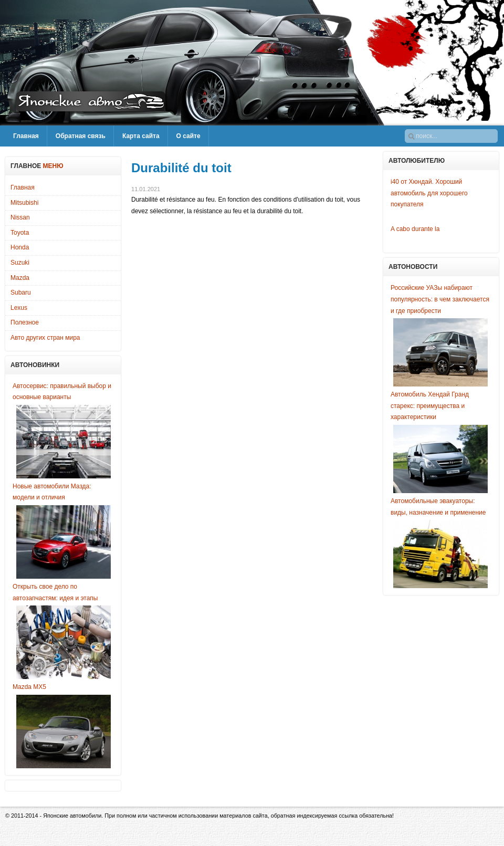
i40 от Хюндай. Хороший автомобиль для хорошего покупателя (429, 193)
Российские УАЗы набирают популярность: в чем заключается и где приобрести (440, 299)
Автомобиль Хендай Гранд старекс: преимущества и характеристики (430, 406)
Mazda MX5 (29, 687)
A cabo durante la (415, 229)
